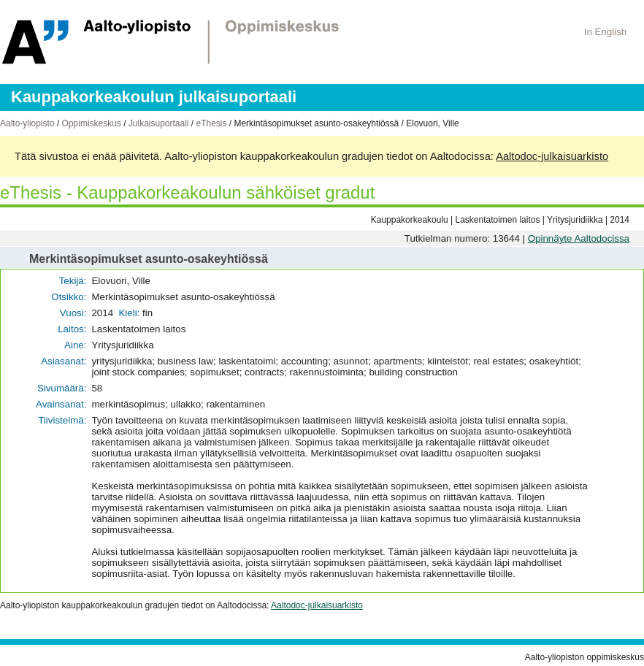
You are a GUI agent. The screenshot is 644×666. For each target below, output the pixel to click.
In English (606, 32)
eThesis (211, 123)
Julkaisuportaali (159, 123)
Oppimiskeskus (92, 123)
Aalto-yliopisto (27, 123)
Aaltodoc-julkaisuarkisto (552, 156)
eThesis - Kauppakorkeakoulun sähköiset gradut (187, 192)
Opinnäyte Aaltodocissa (579, 238)
